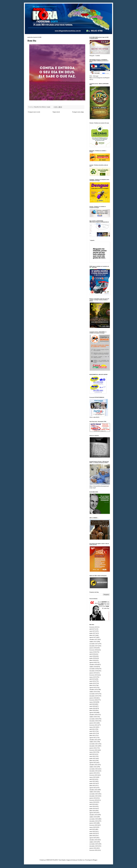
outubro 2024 (93, 817)
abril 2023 (92, 779)
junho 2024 (93, 809)
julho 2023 (92, 786)
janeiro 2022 (93, 748)
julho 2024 (92, 811)
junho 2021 (93, 733)
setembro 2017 (93, 640)
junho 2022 (93, 759)
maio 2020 (92, 706)
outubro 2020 (93, 717)
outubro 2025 (93, 842)
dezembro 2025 (94, 846)
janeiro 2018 (93, 648)
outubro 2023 (93, 792)
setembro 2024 (93, 815)
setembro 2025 (93, 840)
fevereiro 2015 (93, 627)
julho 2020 (92, 710)
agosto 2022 (93, 763)
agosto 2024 (93, 813)
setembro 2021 (93, 740)
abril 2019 (92, 679)
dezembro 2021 (94, 746)
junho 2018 (93, 658)
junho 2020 (93, 708)
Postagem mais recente (34, 112)
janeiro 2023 (93, 773)
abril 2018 (92, 654)
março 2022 (93, 752)
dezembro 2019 (94, 696)
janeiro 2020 (93, 698)
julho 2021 (92, 736)
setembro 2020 (93, 715)
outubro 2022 (93, 767)
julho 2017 (92, 635)
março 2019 (93, 677)
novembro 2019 (94, 694)
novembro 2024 (94, 819)
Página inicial (56, 112)
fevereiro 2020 (93, 700)
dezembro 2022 (94, 771)
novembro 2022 (94, 769)
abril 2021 (92, 729)
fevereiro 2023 (93, 775)
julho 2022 (92, 761)
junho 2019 (93, 683)
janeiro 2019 (93, 673)
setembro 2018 (93, 665)
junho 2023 (93, 783)
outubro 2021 (93, 742)
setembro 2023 (93, 790)
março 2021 (93, 727)
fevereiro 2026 (93, 850)
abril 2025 (92, 829)
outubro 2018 (93, 667)
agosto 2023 (93, 788)
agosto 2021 (93, 738)
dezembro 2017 (94, 646)
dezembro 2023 (94, 796)
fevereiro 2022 (93, 750)
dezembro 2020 (94, 721)
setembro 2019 (93, 690)
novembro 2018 (94, 669)
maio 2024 (92, 806)
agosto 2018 (93, 663)
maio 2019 (92, 681)
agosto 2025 (93, 838)
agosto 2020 (93, 713)
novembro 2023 (94, 794)
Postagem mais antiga (78, 112)
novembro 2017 (94, 644)
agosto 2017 (93, 637)
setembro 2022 (93, 765)
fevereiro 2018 (93, 650)
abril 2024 (92, 804)
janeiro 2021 (93, 723)
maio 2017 (92, 631)
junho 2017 (93, 633)
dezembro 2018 (94, 671)
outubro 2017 (93, 642)
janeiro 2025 (93, 823)
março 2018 (93, 652)
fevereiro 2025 (93, 825)
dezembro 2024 (94, 821)
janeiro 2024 (93, 798)
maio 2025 (92, 832)
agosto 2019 (93, 688)
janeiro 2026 (93, 848)
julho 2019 (92, 685)
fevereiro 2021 (93, 725)
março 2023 (93, 777)
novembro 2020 (94, 719)
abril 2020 (92, 704)
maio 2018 (92, 656)
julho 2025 (92, 836)
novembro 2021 (94, 744)
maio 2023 (92, 781)
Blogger (95, 860)
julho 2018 (92, 660)
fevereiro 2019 (93, 675)
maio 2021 (92, 731)
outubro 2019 (93, 692)
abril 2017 (92, 629)
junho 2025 (93, 834)
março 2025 (93, 827)
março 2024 (93, 802)
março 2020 (93, 702)
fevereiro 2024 (93, 800)
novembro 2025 (94, 844)
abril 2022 (92, 754)
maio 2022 (92, 756)
